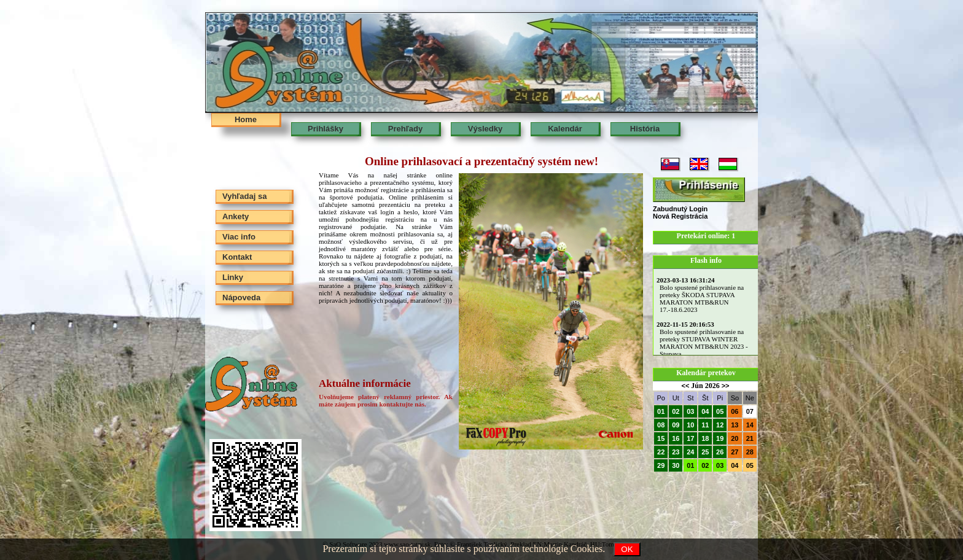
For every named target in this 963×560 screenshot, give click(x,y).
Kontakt (237, 257)
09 (676, 425)
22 (661, 452)
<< (685, 386)
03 (690, 411)
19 (720, 438)
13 (735, 425)
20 (735, 438)
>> (726, 386)
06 (735, 411)
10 (690, 425)
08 (661, 425)
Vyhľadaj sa (244, 196)
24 (690, 452)
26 (720, 452)
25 (705, 452)
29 (661, 465)
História (645, 129)
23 (676, 452)
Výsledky (485, 129)
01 (661, 411)
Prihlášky (326, 129)
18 (705, 438)
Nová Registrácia (680, 216)
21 (750, 438)
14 (750, 425)
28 (750, 452)
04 (705, 411)
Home (246, 119)
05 (720, 411)
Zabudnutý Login (680, 209)
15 (661, 438)
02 (676, 411)
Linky (233, 277)
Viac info (239, 237)
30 (676, 465)
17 (690, 438)
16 (676, 438)
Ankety (236, 216)
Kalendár (565, 129)
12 (720, 425)
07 (750, 411)
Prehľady (405, 129)
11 (705, 425)
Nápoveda (241, 297)
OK (627, 549)
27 (735, 452)
